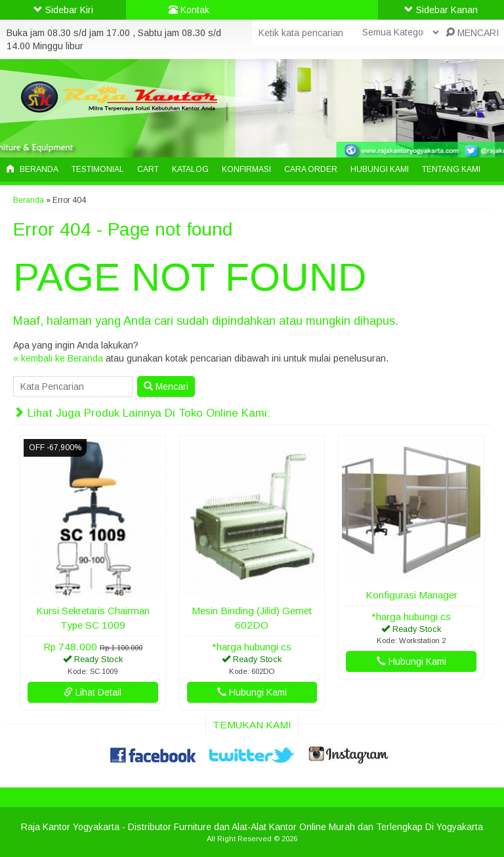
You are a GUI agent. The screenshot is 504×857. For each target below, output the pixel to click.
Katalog (190, 169)
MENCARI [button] (472, 33)
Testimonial (98, 169)
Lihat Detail (93, 692)
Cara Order (311, 169)
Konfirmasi (246, 169)
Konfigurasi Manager (411, 595)
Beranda (32, 169)
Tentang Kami (451, 169)
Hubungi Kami (380, 169)
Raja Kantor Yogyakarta (70, 827)
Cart (148, 169)
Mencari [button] (166, 387)
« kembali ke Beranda (58, 358)
